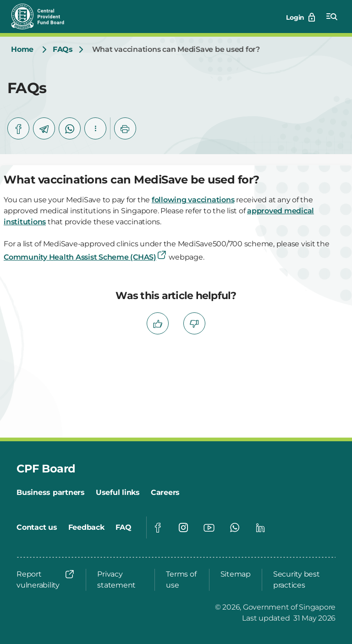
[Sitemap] (236, 574)
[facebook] (18, 128)
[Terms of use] (182, 580)
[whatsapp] (70, 128)
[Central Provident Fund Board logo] (43, 17)
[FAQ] (124, 527)
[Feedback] (86, 527)
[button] (95, 128)
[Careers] (165, 493)
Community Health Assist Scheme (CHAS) (85, 257)
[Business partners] (51, 493)
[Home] (22, 50)
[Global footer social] (158, 527)
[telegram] (44, 128)
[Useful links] (118, 493)
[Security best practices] (302, 580)
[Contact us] (37, 527)
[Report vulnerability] (46, 580)
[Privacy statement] (120, 580)
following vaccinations (193, 200)
